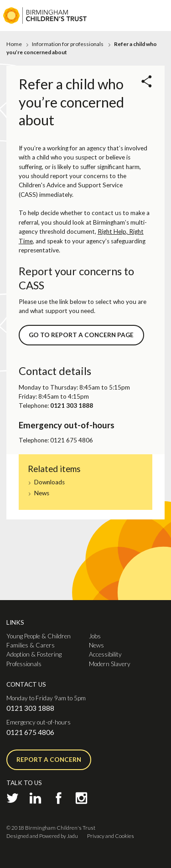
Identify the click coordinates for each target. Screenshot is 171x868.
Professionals (24, 664)
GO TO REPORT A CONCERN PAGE (81, 335)
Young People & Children (39, 636)
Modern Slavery (110, 664)
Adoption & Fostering (34, 654)
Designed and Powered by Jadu (42, 836)
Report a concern (49, 760)
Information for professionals (68, 44)
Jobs (95, 636)
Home (14, 44)
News (42, 493)
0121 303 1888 (30, 708)
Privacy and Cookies (111, 836)
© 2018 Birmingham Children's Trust (51, 828)
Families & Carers (31, 645)
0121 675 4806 (30, 732)
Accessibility (105, 654)
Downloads (49, 482)
